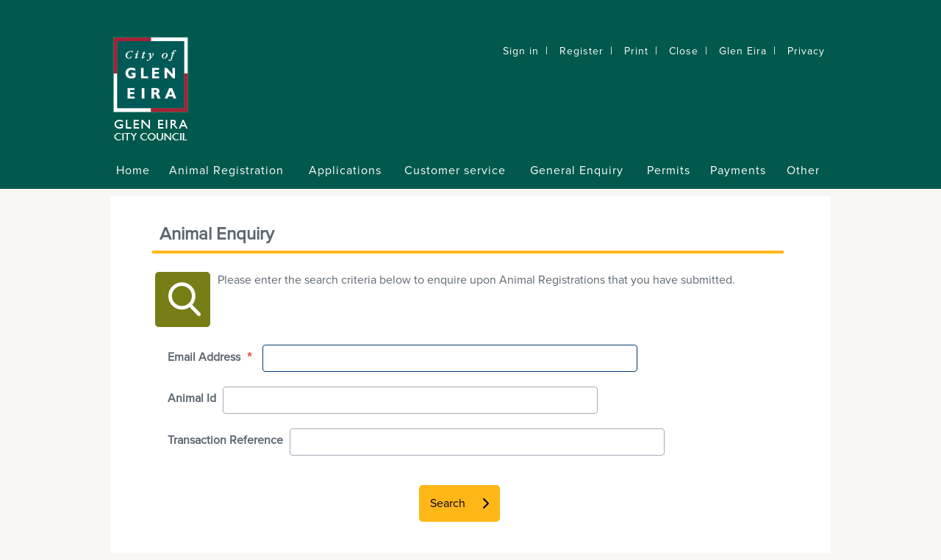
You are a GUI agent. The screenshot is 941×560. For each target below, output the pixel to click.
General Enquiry (577, 170)
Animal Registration (226, 170)
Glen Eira (743, 51)
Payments (738, 170)
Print (636, 51)
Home (133, 170)
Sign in (521, 51)
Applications (345, 170)
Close (684, 51)
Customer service (455, 170)
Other (803, 170)
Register (582, 51)
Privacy (806, 51)
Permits (669, 170)
